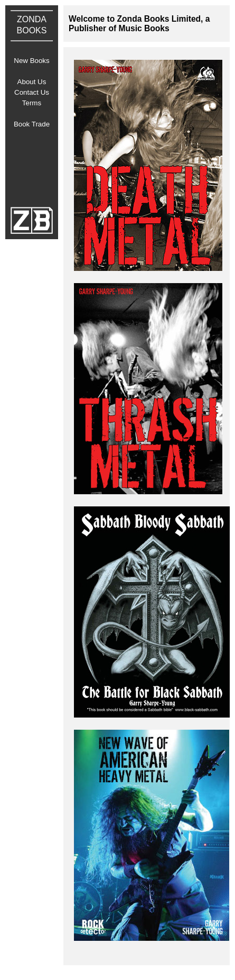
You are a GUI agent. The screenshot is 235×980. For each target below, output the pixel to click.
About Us (32, 82)
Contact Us (32, 92)
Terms (32, 103)
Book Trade (32, 124)
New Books (31, 61)
